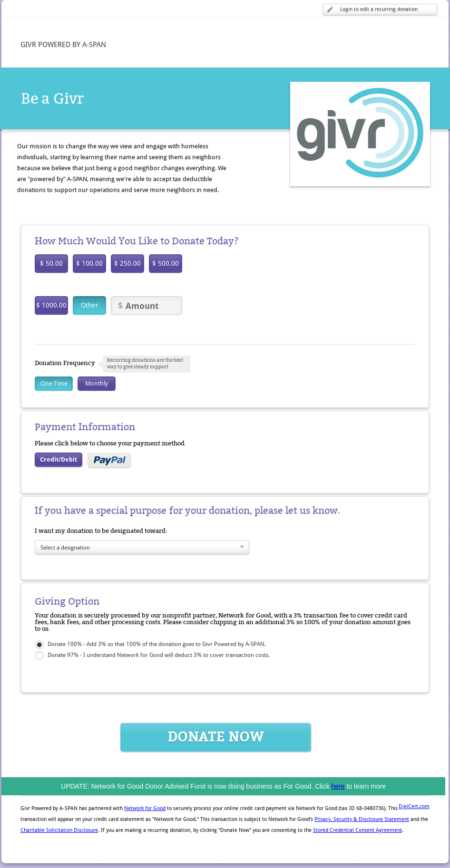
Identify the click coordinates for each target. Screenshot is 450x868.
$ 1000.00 (51, 305)
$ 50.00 (51, 263)
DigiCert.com (414, 806)
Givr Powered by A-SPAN (49, 808)
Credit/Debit (59, 459)
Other (90, 305)
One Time (54, 383)
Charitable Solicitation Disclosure (59, 830)
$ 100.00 (89, 263)
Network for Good (145, 808)
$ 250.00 (127, 263)
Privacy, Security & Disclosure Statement (362, 819)
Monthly (97, 383)
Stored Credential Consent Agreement (357, 830)
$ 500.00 (166, 263)
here (338, 786)
